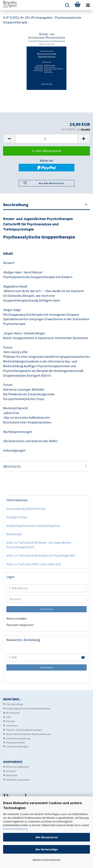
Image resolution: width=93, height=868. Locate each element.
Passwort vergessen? (20, 625)
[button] (9, 139)
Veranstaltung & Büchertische (26, 509)
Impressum (12, 725)
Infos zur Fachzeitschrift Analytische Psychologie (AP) (41, 556)
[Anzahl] (46, 139)
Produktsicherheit (16, 742)
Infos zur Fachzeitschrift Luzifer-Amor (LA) (34, 564)
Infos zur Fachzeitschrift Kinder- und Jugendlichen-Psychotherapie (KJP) (39, 545)
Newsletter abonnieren (18, 780)
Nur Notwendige (47, 849)
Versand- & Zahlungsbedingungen (24, 730)
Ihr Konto (11, 771)
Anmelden (47, 609)
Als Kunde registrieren (18, 767)
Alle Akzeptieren (47, 837)
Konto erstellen (16, 619)
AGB (8, 717)
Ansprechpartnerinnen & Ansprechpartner (33, 526)
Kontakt (10, 721)
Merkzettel (12, 775)
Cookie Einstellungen (17, 746)
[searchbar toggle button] (67, 5)
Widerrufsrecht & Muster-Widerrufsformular (29, 734)
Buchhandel (14, 534)
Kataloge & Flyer (17, 517)
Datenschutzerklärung (15, 829)
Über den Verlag (14, 704)
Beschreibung (16, 205)
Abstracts (12, 466)
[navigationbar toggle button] (88, 5)
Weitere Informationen (46, 860)
